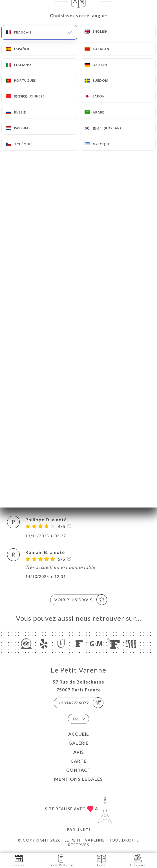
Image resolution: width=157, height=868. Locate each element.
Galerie (78, 743)
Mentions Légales (78, 779)
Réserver (19, 860)
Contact (78, 770)
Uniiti (83, 830)
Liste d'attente (61, 860)
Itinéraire (138, 860)
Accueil (79, 734)
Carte (78, 761)
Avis (79, 752)
